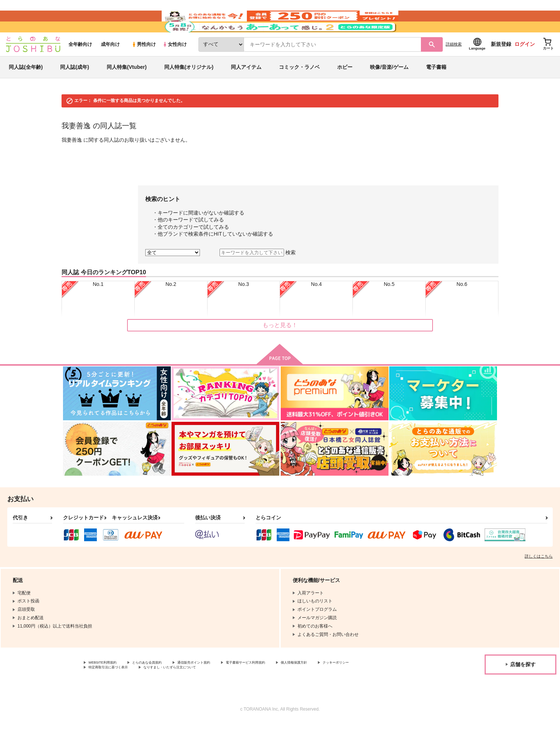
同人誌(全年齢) (26, 89)
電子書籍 (436, 89)
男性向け (144, 66)
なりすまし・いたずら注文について (242, 691)
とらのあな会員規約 (161, 685)
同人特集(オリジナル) (189, 89)
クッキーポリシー (106, 691)
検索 (291, 274)
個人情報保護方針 (341, 685)
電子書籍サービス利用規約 (282, 685)
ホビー (345, 89)
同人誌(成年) (74, 89)
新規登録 (501, 66)
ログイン (525, 66)
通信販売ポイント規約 (218, 685)
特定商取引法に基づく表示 (165, 691)
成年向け (110, 66)
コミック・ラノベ (299, 89)
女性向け (175, 66)
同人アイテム (246, 89)
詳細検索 (454, 66)
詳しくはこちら (539, 578)
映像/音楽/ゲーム (389, 89)
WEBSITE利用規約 (107, 685)
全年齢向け (80, 66)
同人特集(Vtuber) (127, 89)
